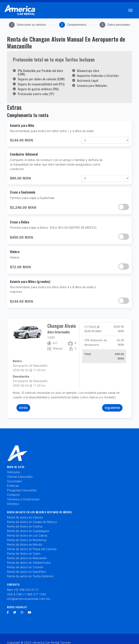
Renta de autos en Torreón (25, 567)
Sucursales (14, 481)
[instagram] (22, 612)
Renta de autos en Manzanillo (27, 558)
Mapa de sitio (16, 467)
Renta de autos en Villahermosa (29, 563)
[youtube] (30, 612)
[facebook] (8, 612)
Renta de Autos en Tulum (24, 554)
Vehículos (14, 472)
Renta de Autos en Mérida (25, 545)
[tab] (27, 25)
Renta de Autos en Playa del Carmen (32, 549)
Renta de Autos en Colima (25, 527)
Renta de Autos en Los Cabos (27, 536)
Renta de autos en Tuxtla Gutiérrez (30, 576)
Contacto (13, 495)
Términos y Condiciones (23, 499)
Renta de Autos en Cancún (25, 517)
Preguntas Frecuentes (22, 490)
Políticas (13, 486)
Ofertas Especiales (20, 477)
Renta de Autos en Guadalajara (28, 531)
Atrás (23, 408)
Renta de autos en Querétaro (27, 572)
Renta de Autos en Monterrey (27, 540)
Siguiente (112, 408)
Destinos (13, 504)
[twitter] (15, 612)
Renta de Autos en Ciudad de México (32, 522)
